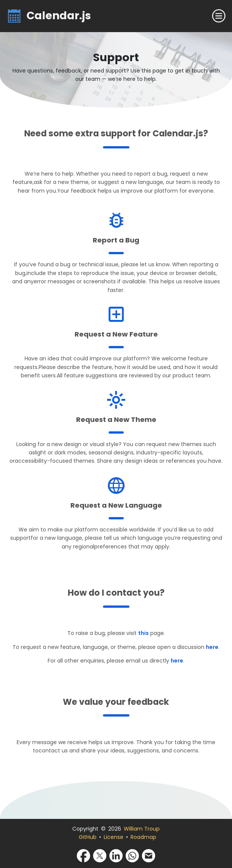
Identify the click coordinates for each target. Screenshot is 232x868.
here (212, 647)
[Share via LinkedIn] (116, 856)
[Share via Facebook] (83, 856)
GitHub (88, 837)
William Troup (142, 829)
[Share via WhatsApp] (132, 856)
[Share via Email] (149, 856)
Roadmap (143, 837)
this (143, 633)
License (114, 837)
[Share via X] (100, 856)
